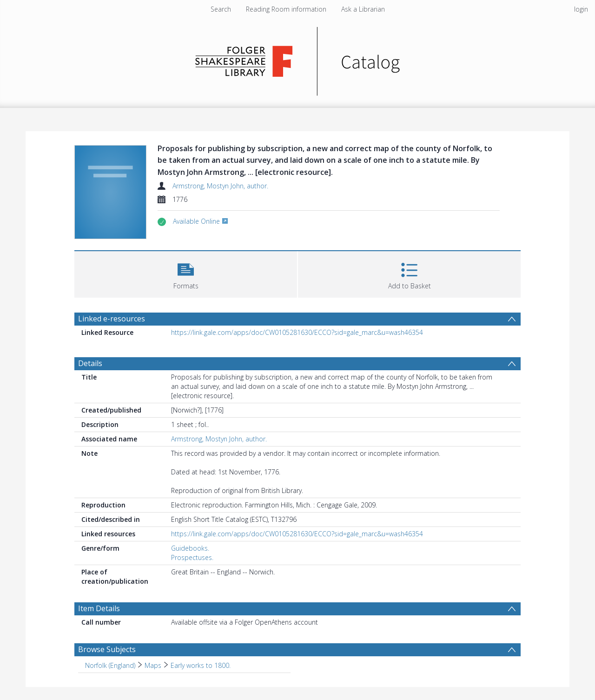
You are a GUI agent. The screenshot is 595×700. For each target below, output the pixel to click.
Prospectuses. (192, 557)
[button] (186, 273)
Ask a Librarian (363, 9)
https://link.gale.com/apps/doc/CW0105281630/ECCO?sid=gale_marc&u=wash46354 (297, 332)
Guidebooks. (190, 548)
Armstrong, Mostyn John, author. (220, 186)
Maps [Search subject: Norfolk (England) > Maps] (153, 665)
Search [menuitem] (221, 9)
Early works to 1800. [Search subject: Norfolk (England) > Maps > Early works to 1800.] (201, 665)
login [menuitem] (581, 9)
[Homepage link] (298, 59)
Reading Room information (286, 9)
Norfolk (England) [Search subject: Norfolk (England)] (110, 665)
